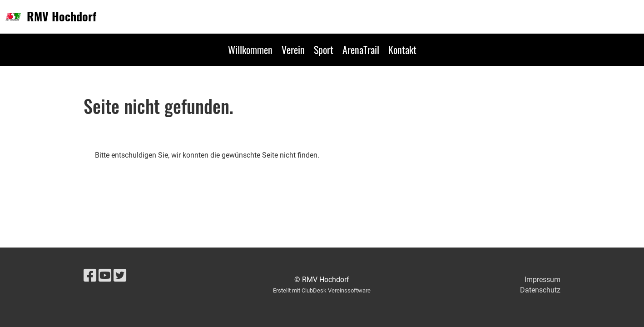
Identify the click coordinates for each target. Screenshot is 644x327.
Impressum (542, 280)
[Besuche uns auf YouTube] (105, 276)
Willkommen (250, 50)
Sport (324, 50)
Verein (293, 50)
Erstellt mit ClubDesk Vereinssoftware (322, 290)
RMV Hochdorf (62, 16)
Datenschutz (540, 290)
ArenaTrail (361, 50)
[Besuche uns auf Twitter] (120, 276)
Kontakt (402, 50)
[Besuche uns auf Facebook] (90, 276)
